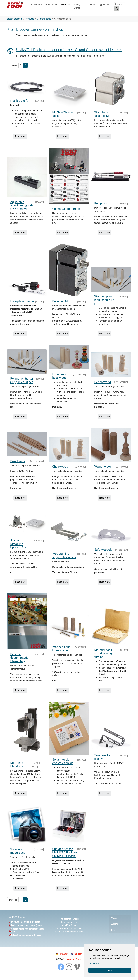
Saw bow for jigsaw (103, 761)
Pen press (101, 207)
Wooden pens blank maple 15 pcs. (104, 304)
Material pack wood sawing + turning (104, 657)
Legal (114, 934)
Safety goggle (103, 554)
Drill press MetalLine (17, 769)
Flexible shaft (19, 105)
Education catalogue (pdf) (24, 939)
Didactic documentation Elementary (20, 662)
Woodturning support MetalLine (64, 559)
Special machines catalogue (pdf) (28, 933)
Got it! (110, 970)
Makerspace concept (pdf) (24, 929)
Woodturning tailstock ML (103, 118)
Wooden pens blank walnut (61, 653)
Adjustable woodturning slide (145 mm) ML (22, 210)
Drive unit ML (61, 305)
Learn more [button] (94, 964)
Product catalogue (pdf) (23, 926)
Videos (114, 922)
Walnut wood (103, 471)
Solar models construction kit (62, 765)
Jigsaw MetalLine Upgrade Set (18, 548)
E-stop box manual (22, 305)
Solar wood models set (18, 855)
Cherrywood (60, 471)
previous (13, 69)
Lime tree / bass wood (59, 380)
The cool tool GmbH (73, 963)
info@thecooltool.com (73, 936)
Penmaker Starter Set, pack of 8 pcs (22, 384)
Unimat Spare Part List (67, 213)
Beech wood (103, 386)
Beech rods (18, 465)
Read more (20, 140)
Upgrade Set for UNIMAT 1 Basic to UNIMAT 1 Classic (65, 857)
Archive (115, 928)
